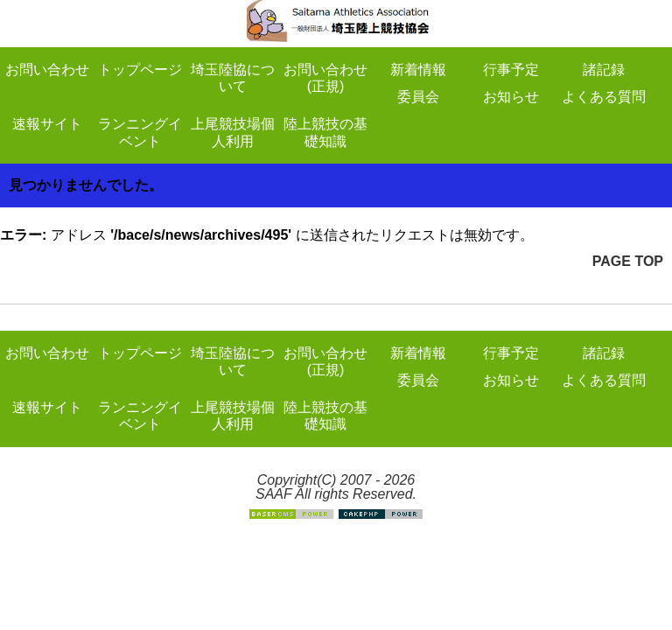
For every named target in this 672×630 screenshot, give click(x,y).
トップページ (140, 70)
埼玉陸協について (233, 78)
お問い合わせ (47, 70)
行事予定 (511, 70)
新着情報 (418, 70)
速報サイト (47, 124)
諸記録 (604, 70)
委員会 (418, 97)
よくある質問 (604, 97)
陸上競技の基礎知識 (325, 132)
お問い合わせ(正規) (325, 78)
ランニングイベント (140, 132)
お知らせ (511, 97)
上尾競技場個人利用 (233, 132)
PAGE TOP (628, 261)
